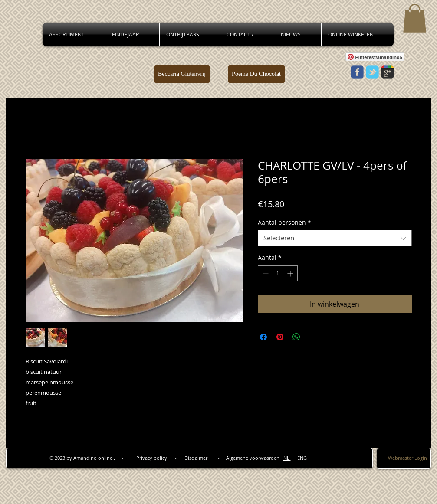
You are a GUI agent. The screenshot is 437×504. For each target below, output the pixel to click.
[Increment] (291, 273)
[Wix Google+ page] (388, 72)
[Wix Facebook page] (357, 72)
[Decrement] (264, 273)
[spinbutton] (278, 273)
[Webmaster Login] (407, 458)
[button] (415, 18)
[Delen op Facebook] (263, 337)
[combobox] (335, 238)
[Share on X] (313, 337)
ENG (299, 458)
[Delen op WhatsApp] (296, 337)
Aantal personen (284, 223)
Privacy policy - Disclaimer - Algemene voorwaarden (210, 458)
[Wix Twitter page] (372, 72)
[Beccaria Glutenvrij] (182, 74)
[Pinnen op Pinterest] (280, 337)
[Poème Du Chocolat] (256, 74)
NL (287, 458)
